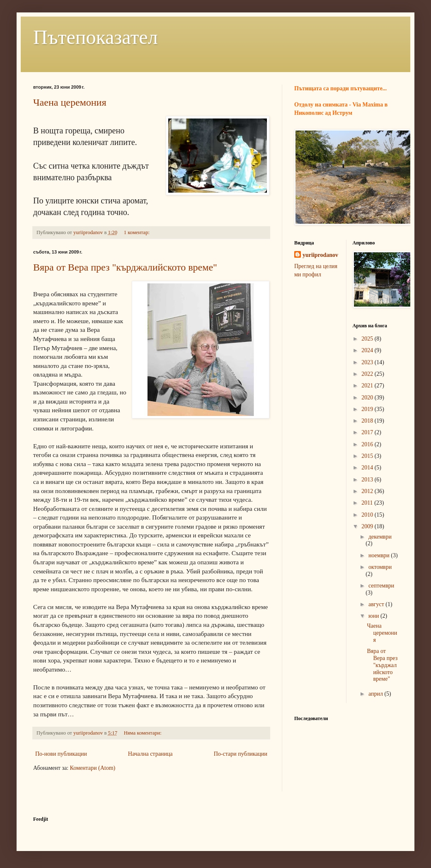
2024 (368, 350)
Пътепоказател (96, 37)
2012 (368, 491)
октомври (380, 567)
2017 (368, 432)
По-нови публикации (61, 754)
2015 (368, 456)
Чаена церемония (70, 102)
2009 (368, 526)
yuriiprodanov (320, 255)
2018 (368, 421)
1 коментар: (137, 232)
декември (380, 537)
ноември (380, 555)
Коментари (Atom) (93, 768)
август (377, 604)
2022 (368, 374)
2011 (368, 503)
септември (381, 586)
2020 (368, 398)
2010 (368, 515)
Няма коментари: (143, 733)
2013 (368, 480)
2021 (368, 386)
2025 (368, 339)
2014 (368, 468)
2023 (368, 362)
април (377, 694)
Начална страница (150, 754)
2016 (368, 444)
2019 (368, 409)
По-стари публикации (241, 754)
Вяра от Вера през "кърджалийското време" (125, 267)
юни (374, 616)
